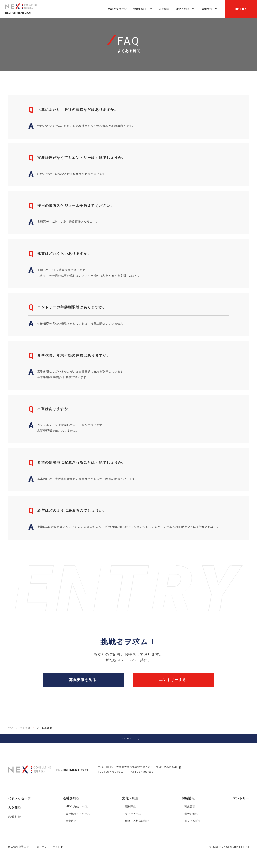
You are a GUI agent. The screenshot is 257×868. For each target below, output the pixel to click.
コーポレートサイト (50, 847)
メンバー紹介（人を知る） (100, 276)
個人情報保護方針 (19, 847)
